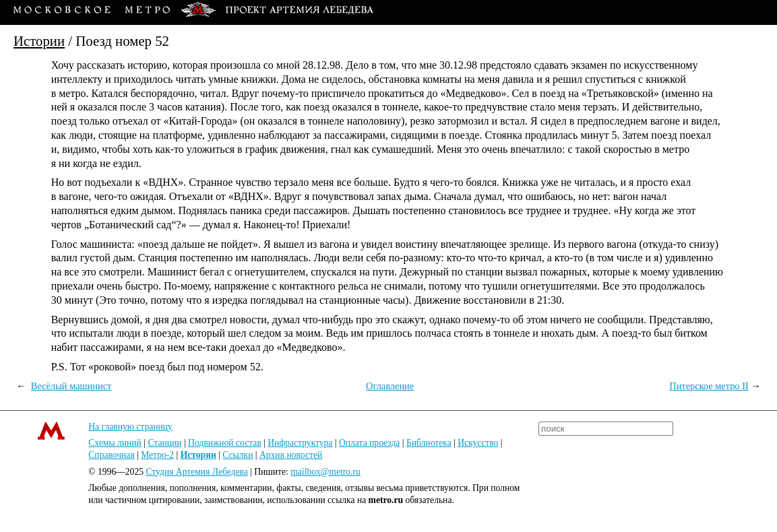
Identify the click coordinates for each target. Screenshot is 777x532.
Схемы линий (115, 443)
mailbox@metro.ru (325, 472)
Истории (39, 41)
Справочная (111, 455)
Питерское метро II (709, 386)
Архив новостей (291, 455)
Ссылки (238, 455)
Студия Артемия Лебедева (196, 472)
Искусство (478, 443)
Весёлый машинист (71, 386)
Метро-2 (157, 455)
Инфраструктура (300, 443)
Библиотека (429, 443)
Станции (164, 443)
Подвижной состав (225, 443)
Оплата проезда (369, 443)
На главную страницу (130, 427)
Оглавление (390, 386)
